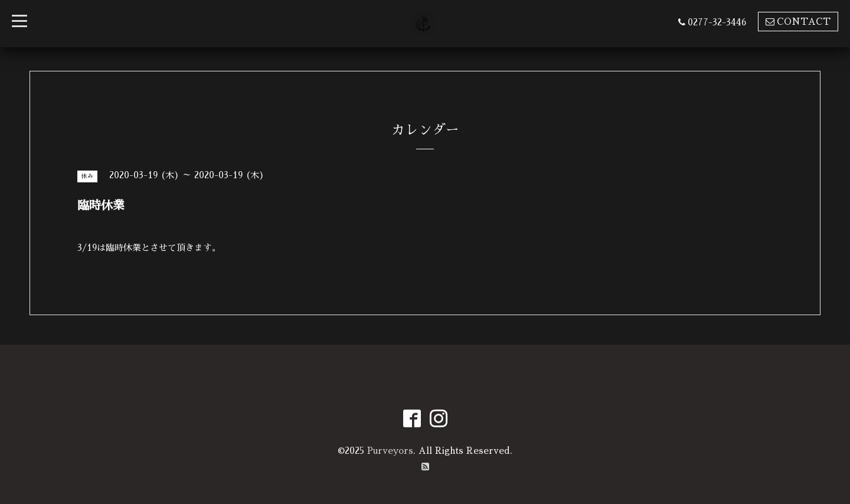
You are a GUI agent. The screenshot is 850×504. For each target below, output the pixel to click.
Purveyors (390, 451)
